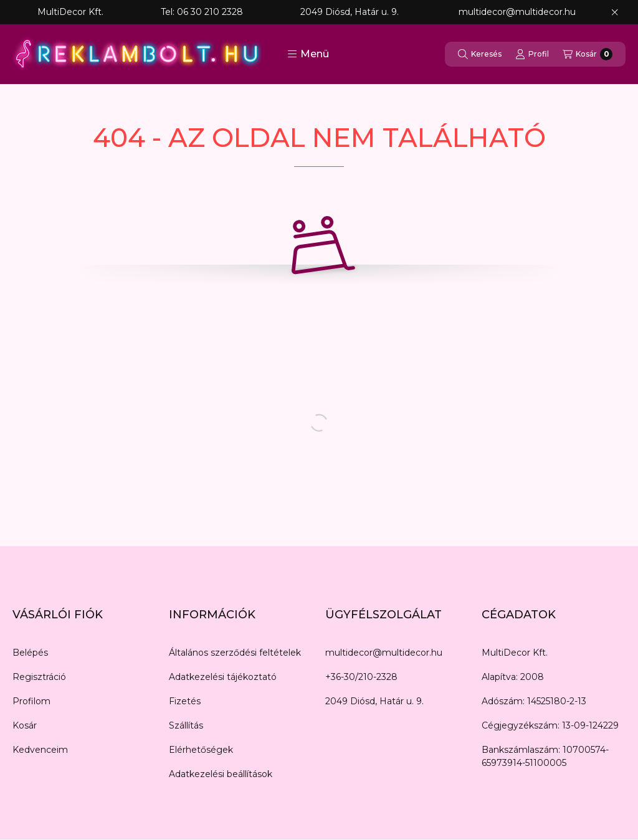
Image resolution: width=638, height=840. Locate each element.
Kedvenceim (40, 750)
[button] (308, 54)
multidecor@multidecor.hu (384, 653)
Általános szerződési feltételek (235, 653)
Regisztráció (39, 677)
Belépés (30, 653)
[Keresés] (480, 54)
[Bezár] (615, 12)
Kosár (25, 725)
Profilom (31, 701)
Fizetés (185, 701)
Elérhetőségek (201, 750)
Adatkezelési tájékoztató (223, 677)
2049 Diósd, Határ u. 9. (374, 701)
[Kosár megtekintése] (588, 54)
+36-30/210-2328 (361, 677)
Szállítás (186, 725)
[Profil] (532, 54)
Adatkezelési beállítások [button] (221, 774)
